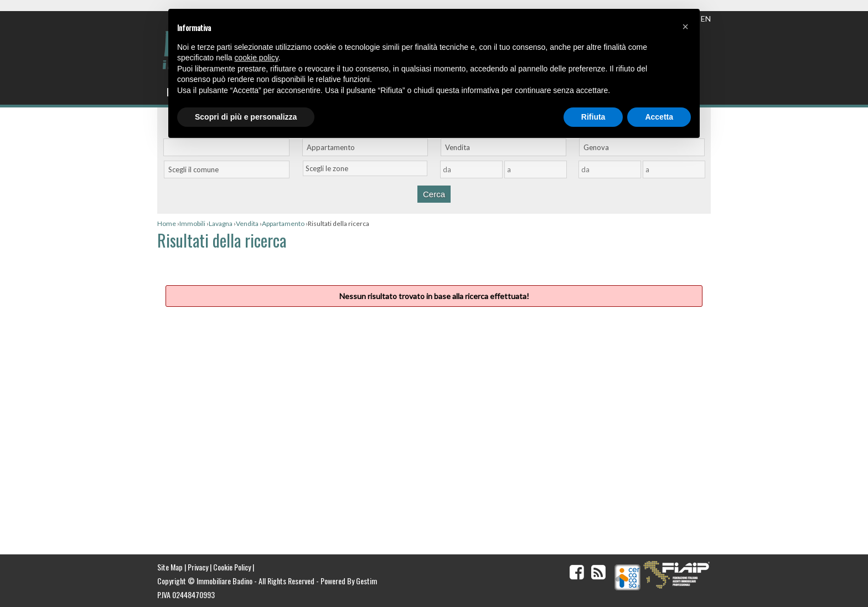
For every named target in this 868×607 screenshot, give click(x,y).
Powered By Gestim (349, 581)
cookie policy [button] (257, 58)
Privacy (198, 567)
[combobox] (365, 147)
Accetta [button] (659, 117)
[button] (685, 27)
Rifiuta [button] (593, 117)
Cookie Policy (232, 567)
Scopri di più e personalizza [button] (246, 117)
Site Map (170, 567)
